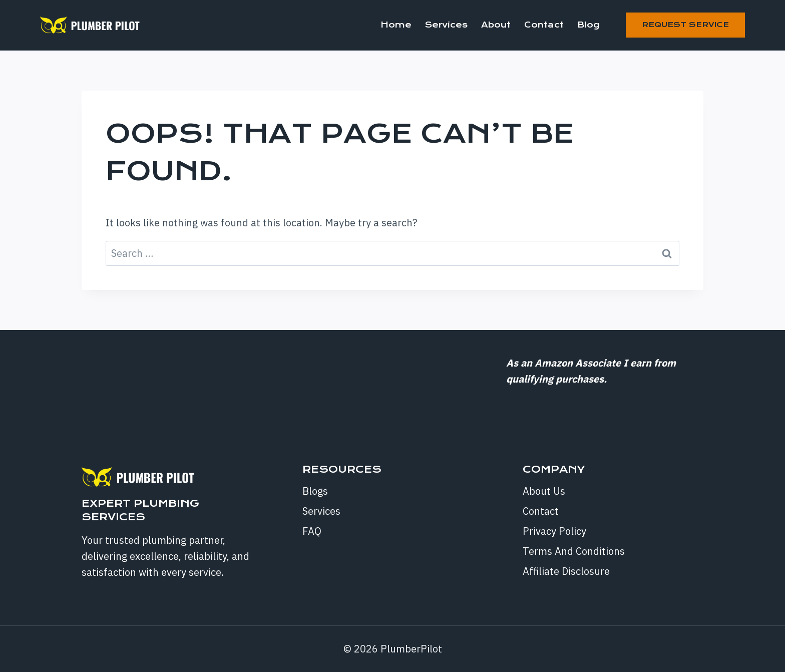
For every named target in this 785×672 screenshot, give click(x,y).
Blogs (315, 491)
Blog (588, 25)
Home (396, 25)
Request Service (685, 25)
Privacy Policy (554, 531)
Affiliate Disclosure (566, 571)
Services (446, 25)
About (496, 25)
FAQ (312, 531)
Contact (544, 25)
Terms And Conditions (574, 551)
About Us (544, 491)
